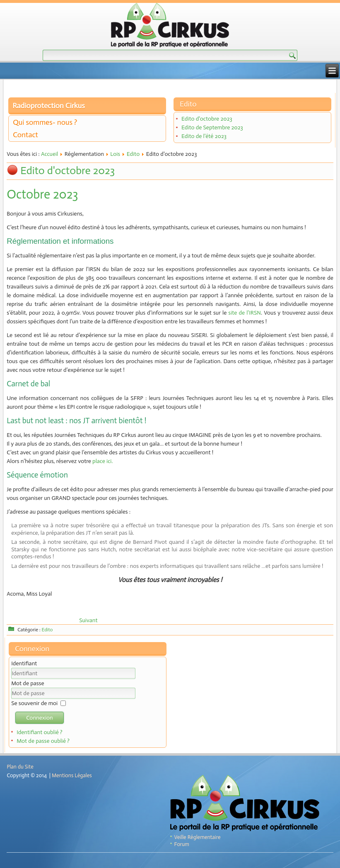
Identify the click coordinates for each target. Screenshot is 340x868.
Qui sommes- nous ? (45, 122)
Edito (133, 154)
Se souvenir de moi (34, 703)
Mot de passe (28, 683)
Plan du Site (20, 767)
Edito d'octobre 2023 (207, 119)
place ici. (102, 461)
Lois (115, 154)
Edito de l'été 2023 (204, 136)
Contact (25, 135)
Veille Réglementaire (198, 837)
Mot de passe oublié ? (43, 741)
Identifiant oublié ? (40, 732)
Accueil (49, 154)
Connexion (40, 718)
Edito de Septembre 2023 (212, 127)
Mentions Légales (72, 775)
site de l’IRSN (245, 313)
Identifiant (24, 663)
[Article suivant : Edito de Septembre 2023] (88, 620)
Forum (182, 844)
